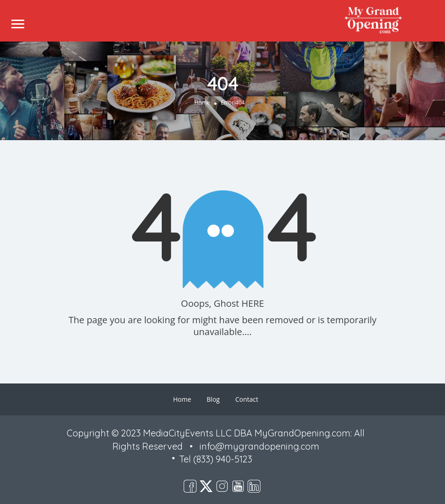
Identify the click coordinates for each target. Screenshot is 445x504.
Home (202, 102)
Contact (247, 399)
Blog (213, 399)
